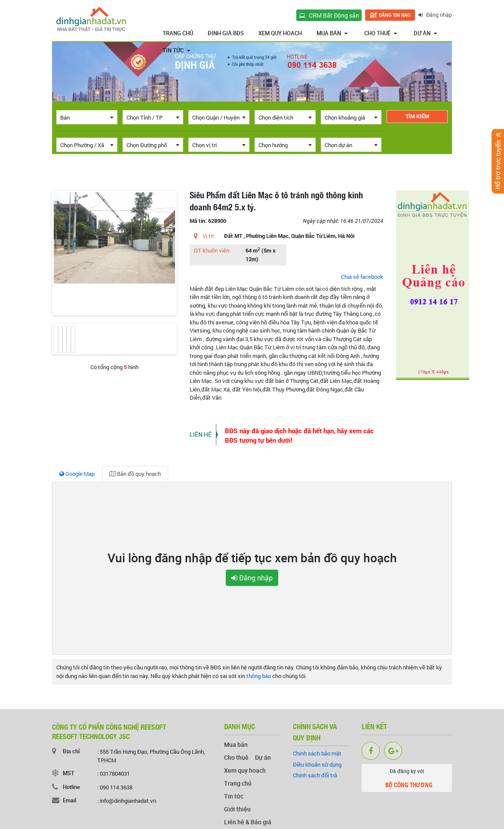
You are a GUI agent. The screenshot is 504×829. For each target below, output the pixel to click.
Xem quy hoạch (280, 33)
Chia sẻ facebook (362, 277)
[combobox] (87, 117)
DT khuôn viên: (212, 250)
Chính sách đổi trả (315, 775)
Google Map (77, 474)
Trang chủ (178, 33)
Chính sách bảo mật (317, 753)
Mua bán (332, 33)
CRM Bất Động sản (329, 15)
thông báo (259, 676)
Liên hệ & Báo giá (248, 822)
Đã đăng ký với (407, 780)
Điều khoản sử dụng (317, 764)
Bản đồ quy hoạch (135, 474)
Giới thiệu (237, 809)
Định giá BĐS (226, 33)
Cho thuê (381, 33)
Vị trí (208, 236)
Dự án (425, 33)
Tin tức (176, 50)
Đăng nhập (435, 15)
